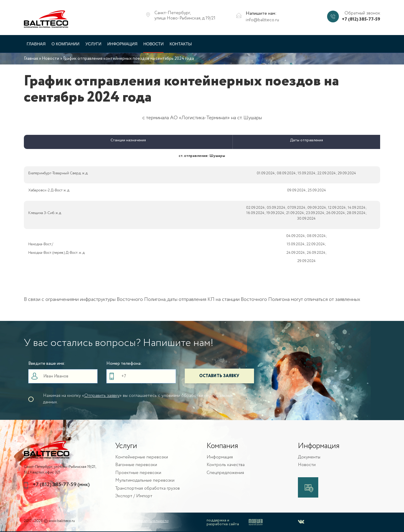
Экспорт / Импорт (134, 496)
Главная (36, 44)
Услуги (93, 44)
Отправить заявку (102, 396)
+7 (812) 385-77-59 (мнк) (61, 485)
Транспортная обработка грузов (147, 489)
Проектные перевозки (138, 473)
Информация (122, 44)
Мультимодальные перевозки (145, 481)
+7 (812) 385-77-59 (361, 20)
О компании (66, 44)
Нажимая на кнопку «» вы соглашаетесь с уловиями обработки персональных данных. (138, 399)
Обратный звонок (362, 13)
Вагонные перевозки (136, 465)
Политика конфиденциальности (142, 521)
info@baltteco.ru (262, 20)
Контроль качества (226, 465)
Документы (309, 457)
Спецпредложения (225, 473)
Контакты (181, 44)
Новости (153, 44)
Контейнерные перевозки (142, 457)
